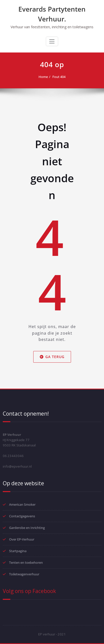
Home (43, 77)
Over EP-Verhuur (22, 539)
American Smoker (22, 504)
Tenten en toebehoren (26, 562)
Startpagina (18, 551)
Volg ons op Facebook (29, 591)
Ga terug (52, 357)
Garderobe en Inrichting (27, 528)
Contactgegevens (22, 516)
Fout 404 (59, 77)
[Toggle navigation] (52, 41)
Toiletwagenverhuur (24, 574)
